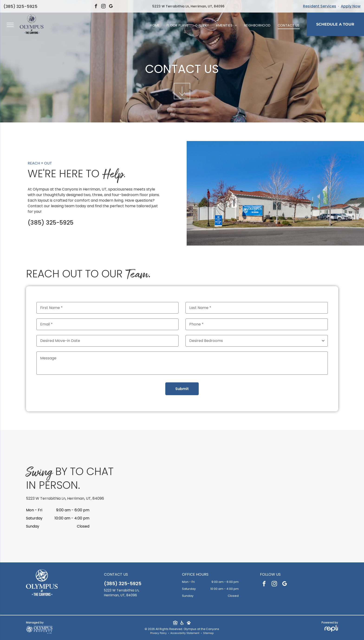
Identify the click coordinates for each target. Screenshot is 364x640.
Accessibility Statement (185, 633)
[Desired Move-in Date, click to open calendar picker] (108, 341)
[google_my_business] (111, 7)
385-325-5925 (19, 6)
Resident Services (320, 6)
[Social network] (175, 624)
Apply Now (351, 6)
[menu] (10, 25)
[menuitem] (155, 25)
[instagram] (104, 7)
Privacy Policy (158, 633)
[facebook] (96, 7)
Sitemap (208, 633)
